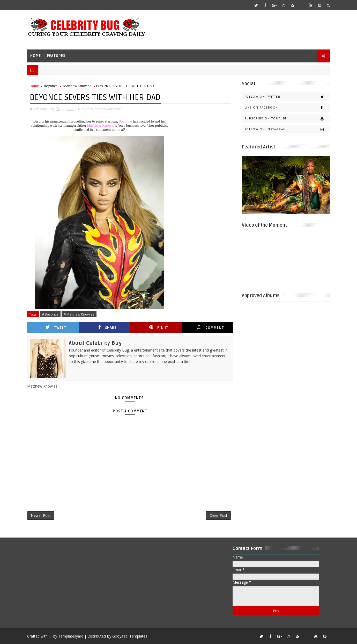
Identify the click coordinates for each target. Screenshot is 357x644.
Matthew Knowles (77, 86)
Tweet (56, 327)
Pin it (159, 327)
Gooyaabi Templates (130, 636)
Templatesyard (71, 636)
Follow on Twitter (287, 97)
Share (107, 327)
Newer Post (41, 515)
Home (36, 56)
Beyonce (51, 86)
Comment (210, 327)
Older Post (218, 515)
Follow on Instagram (287, 129)
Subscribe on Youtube (287, 119)
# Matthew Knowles (79, 314)
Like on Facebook (287, 108)
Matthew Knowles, (109, 109)
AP (123, 130)
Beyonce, (87, 109)
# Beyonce (50, 314)
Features (56, 56)
